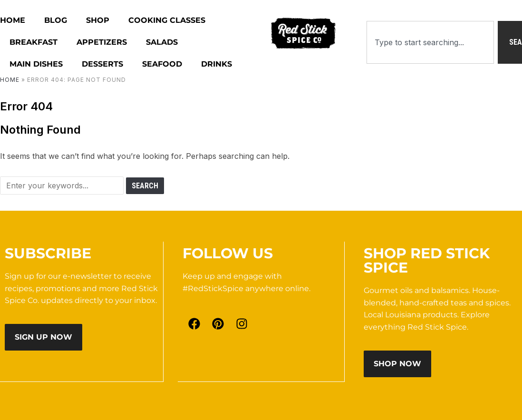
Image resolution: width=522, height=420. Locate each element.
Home (10, 80)
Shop (98, 20)
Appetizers (102, 42)
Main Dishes (36, 64)
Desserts (102, 64)
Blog (56, 20)
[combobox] (430, 42)
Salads (162, 42)
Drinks (217, 64)
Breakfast (34, 42)
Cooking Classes (167, 20)
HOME (13, 20)
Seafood (162, 64)
